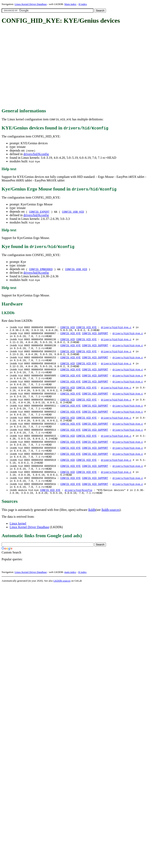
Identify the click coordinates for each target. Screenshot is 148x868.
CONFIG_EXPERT (39, 212)
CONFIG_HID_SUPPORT (95, 334)
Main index (70, 4)
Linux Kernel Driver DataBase (31, 4)
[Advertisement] (38, 66)
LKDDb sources (62, 603)
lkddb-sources (111, 532)
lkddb (92, 532)
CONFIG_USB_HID (73, 212)
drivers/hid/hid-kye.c (116, 327)
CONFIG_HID (68, 327)
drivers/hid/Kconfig (36, 154)
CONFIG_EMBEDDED (41, 269)
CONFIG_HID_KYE (86, 327)
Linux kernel (18, 546)
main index (70, 595)
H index (83, 4)
